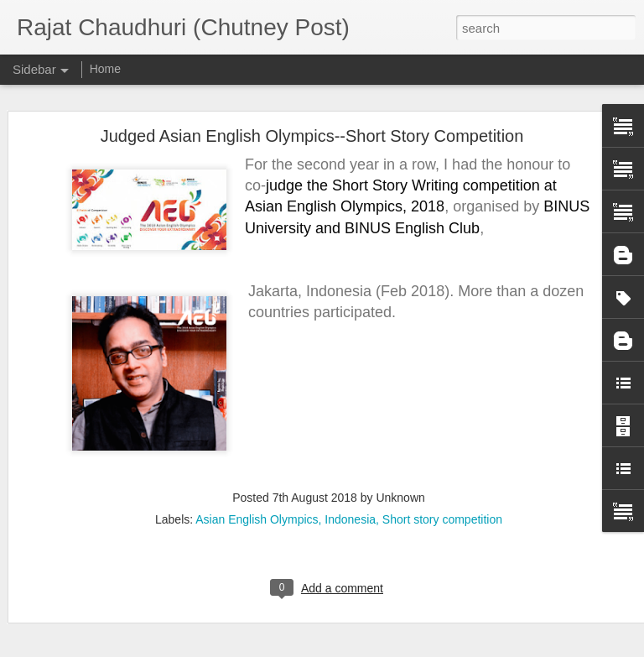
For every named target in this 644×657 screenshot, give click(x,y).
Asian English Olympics (257, 511)
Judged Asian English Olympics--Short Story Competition (312, 128)
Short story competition (442, 511)
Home (105, 69)
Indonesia (350, 511)
